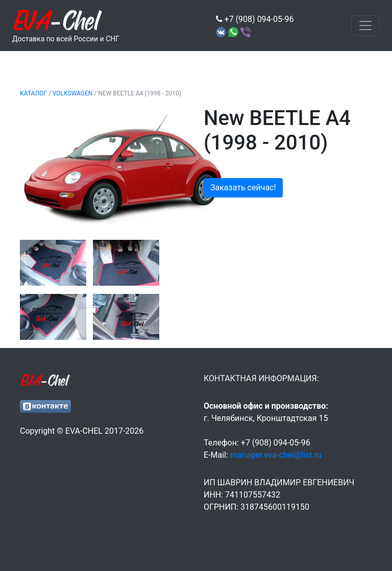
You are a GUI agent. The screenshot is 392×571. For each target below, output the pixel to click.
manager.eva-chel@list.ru (276, 455)
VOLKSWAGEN (73, 93)
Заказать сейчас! (243, 188)
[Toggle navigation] (365, 26)
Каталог (33, 93)
